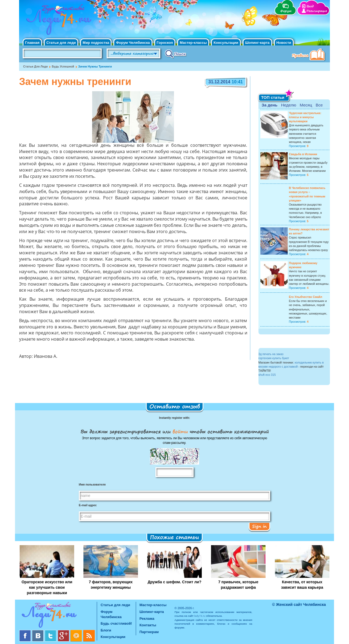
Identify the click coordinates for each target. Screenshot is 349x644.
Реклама (147, 619)
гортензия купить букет (274, 358)
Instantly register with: (174, 418)
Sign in (259, 526)
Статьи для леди (61, 43)
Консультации (226, 43)
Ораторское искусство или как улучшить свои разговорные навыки (47, 587)
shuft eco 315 (267, 375)
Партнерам (149, 632)
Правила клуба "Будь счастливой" (309, 55)
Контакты (148, 625)
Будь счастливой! (116, 623)
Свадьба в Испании (303, 154)
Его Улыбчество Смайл (306, 297)
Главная (32, 43)
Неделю (289, 105)
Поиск (176, 54)
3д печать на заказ (271, 354)
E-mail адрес (88, 505)
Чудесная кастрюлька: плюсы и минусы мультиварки (305, 117)
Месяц (306, 105)
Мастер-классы (193, 43)
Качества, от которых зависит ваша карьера (302, 585)
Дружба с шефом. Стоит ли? (175, 582)
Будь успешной (63, 66)
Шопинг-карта (257, 43)
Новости (284, 43)
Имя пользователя (92, 484)
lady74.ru (200, 616)
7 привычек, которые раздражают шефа (238, 585)
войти (180, 431)
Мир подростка (96, 43)
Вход (310, 6)
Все (319, 105)
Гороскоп (165, 43)
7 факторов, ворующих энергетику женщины (111, 585)
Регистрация (317, 11)
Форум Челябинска (133, 43)
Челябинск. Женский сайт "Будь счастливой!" (58, 21)
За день (270, 105)
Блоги (106, 630)
